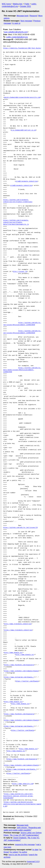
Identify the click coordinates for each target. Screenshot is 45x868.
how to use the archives (18, 855)
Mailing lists (18, 4)
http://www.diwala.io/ (13, 653)
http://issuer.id (20, 272)
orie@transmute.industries (27, 181)
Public (27, 4)
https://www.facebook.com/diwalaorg (19, 665)
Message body (23, 16)
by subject (14, 852)
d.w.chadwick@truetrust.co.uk (23, 130)
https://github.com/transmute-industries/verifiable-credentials (18, 201)
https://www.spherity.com (23, 784)
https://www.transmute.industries (18, 630)
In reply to (16, 23)
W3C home (6, 4)
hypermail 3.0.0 (33, 862)
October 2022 (25, 6)
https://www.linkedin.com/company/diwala (21, 671)
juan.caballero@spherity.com (16, 32)
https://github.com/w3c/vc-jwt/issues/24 (20, 528)
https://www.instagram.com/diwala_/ (19, 677)
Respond (33, 16)
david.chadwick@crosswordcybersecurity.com (22, 97)
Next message (26, 21)
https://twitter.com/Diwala (27, 681)
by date (35, 850)
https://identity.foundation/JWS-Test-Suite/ (22, 48)
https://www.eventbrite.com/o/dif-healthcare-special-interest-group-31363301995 (18, 796)
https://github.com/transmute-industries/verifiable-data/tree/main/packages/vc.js (16, 222)
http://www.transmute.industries (18, 624)
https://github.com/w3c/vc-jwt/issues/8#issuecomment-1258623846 (22, 324)
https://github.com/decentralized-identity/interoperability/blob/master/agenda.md (22, 804)
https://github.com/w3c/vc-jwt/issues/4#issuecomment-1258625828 (22, 332)
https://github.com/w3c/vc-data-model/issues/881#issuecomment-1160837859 (22, 370)
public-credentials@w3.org (17, 37)
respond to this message (25, 845)
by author (23, 852)
